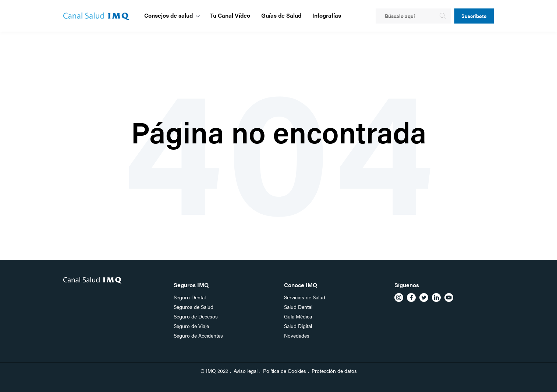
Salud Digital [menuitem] (298, 326)
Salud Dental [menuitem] (298, 307)
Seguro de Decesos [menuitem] (196, 316)
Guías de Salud (281, 15)
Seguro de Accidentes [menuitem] (198, 335)
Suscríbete (474, 16)
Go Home (277, 162)
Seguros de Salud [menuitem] (194, 307)
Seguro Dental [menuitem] (190, 297)
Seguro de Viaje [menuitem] (191, 326)
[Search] (413, 16)
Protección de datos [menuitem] (334, 371)
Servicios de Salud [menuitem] (305, 297)
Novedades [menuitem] (297, 335)
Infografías (327, 15)
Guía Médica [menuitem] (298, 316)
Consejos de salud (168, 15)
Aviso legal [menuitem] (246, 371)
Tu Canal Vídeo (230, 15)
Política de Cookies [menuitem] (285, 371)
